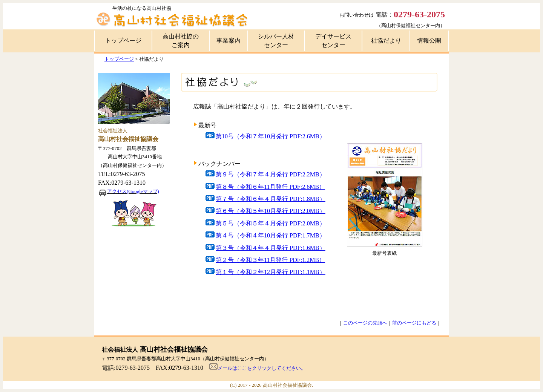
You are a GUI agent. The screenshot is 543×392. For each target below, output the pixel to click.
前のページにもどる (414, 323)
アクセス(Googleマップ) (133, 191)
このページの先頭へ (365, 323)
